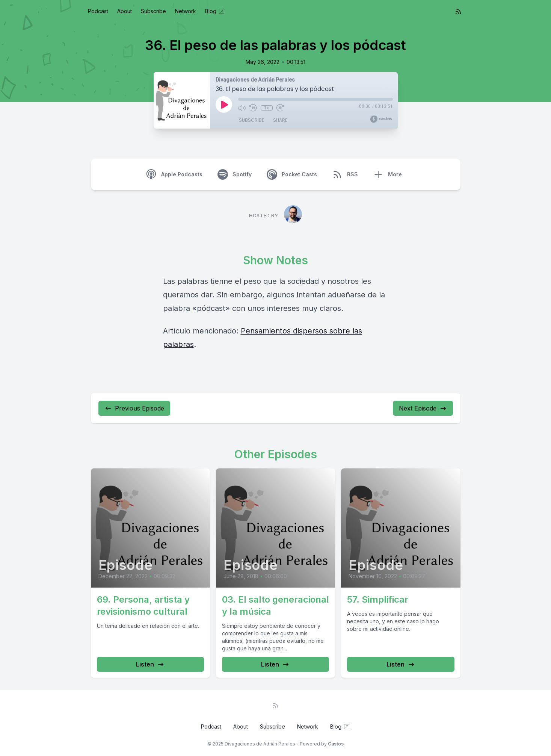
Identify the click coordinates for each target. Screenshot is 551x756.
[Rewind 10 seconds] (253, 108)
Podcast (98, 11)
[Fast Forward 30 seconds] (280, 108)
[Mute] (242, 108)
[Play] (224, 105)
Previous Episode (134, 408)
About (125, 11)
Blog (215, 11)
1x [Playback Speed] (266, 108)
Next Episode (423, 408)
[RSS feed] (458, 11)
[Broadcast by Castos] (381, 119)
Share (280, 120)
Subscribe (153, 11)
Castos (336, 744)
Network (186, 11)
